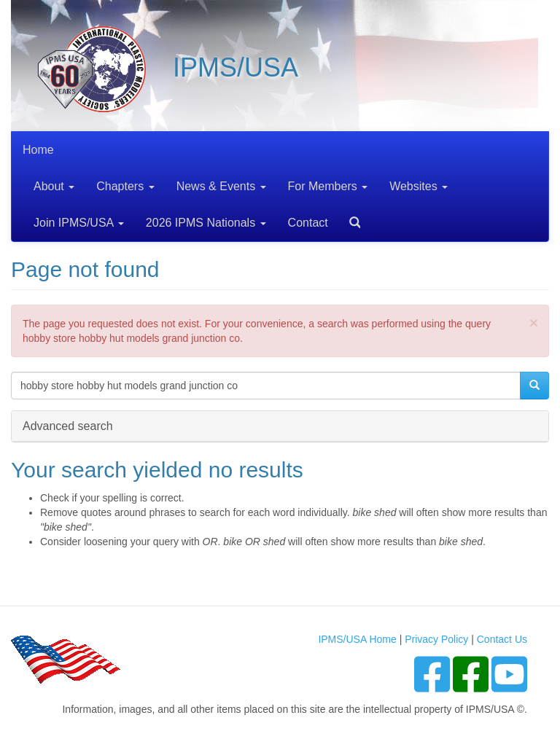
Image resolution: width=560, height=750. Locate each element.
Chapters (125, 186)
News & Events (221, 186)
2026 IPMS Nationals (206, 223)
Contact (308, 223)
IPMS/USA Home (357, 639)
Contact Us (502, 639)
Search (349, 218)
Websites (419, 186)
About (54, 186)
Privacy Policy (436, 639)
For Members (328, 186)
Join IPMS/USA (79, 223)
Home (38, 150)
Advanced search (68, 425)
